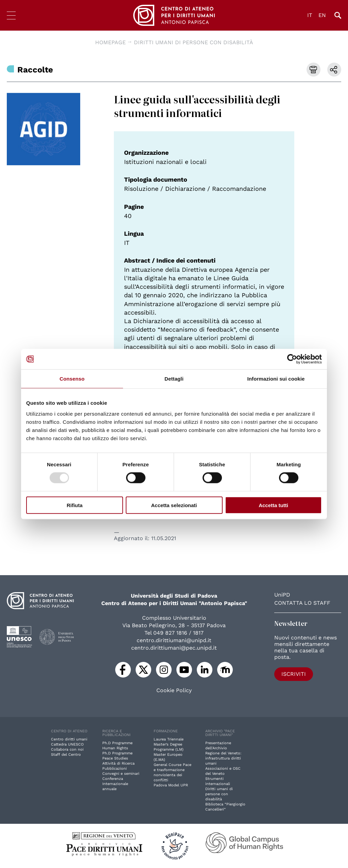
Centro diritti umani (69, 739)
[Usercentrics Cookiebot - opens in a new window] (292, 359)
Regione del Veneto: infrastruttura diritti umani (223, 758)
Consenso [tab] (72, 379)
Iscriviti (294, 674)
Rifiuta (75, 505)
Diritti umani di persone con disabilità (194, 42)
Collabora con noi (67, 749)
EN (322, 15)
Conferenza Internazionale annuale (115, 784)
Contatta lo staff (302, 603)
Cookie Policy (174, 690)
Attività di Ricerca (118, 763)
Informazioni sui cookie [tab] (276, 379)
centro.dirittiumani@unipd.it (174, 640)
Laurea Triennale (169, 739)
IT (310, 15)
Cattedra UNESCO (67, 744)
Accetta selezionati (174, 505)
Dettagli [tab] (174, 379)
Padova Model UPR (171, 785)
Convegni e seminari (121, 774)
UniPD (282, 595)
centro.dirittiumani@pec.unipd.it (174, 648)
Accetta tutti (273, 505)
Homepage (110, 42)
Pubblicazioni (115, 769)
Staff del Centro (66, 755)
